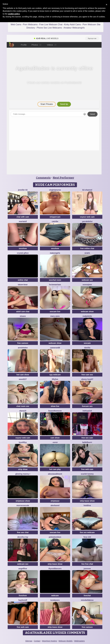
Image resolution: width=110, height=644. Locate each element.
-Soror (55, 442)
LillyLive (55, 379)
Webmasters (79, 641)
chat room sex (23, 406)
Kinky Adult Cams (72, 25)
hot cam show (23, 375)
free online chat (87, 248)
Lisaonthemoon (55, 411)
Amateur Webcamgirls (74, 28)
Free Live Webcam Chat (51, 25)
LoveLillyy (23, 442)
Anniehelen (23, 348)
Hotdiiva (87, 505)
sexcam (87, 343)
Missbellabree (87, 600)
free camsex (23, 343)
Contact (37, 641)
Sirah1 (87, 253)
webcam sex (87, 280)
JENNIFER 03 (23, 190)
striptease (55, 501)
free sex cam (87, 438)
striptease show (23, 501)
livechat (87, 596)
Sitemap (29, 641)
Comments (43, 178)
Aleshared (55, 505)
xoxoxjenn (87, 285)
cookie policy (14, 14)
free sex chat (23, 532)
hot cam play (55, 469)
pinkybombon (55, 537)
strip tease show (87, 501)
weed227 (23, 379)
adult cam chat (23, 312)
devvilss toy (23, 537)
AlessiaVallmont (55, 474)
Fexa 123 (87, 537)
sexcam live (55, 312)
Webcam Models (66, 641)
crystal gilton (23, 253)
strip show (23, 469)
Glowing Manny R (23, 474)
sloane (23, 316)
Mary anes (55, 316)
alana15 (23, 411)
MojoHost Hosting (49, 641)
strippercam (55, 217)
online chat (23, 280)
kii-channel (87, 190)
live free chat (87, 564)
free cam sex (87, 375)
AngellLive (23, 569)
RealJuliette (87, 316)
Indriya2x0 (87, 411)
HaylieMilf (23, 600)
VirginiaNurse (55, 190)
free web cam (87, 469)
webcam (55, 596)
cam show (55, 438)
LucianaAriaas (55, 285)
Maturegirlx (55, 253)
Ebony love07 (87, 379)
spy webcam (55, 375)
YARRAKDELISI (87, 221)
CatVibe (55, 221)
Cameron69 (55, 348)
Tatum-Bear (23, 285)
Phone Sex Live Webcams (49, 28)
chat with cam (23, 217)
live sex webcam (87, 532)
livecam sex (87, 406)
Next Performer (63, 178)
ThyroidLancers (55, 569)
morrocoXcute (23, 505)
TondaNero (55, 600)
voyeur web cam (87, 217)
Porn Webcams (30, 25)
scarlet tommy (87, 474)
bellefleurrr (87, 442)
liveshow (23, 596)
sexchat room (55, 280)
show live (55, 406)
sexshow (23, 248)
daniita (87, 348)
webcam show (87, 312)
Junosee (87, 569)
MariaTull (23, 221)
